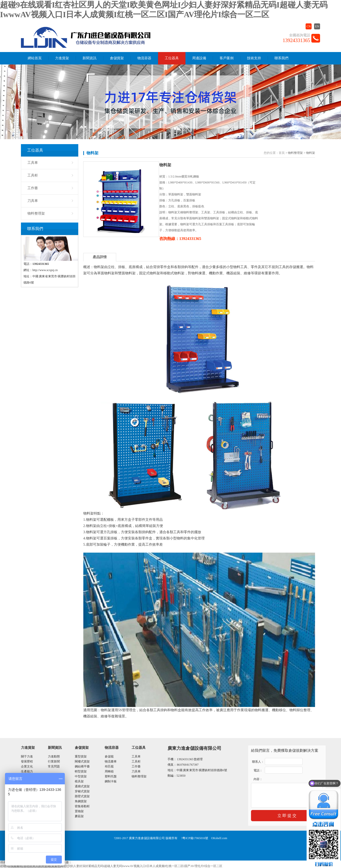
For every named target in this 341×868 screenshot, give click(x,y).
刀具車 (33, 201)
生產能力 (27, 771)
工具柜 (33, 175)
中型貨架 (81, 776)
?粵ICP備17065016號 (195, 838)
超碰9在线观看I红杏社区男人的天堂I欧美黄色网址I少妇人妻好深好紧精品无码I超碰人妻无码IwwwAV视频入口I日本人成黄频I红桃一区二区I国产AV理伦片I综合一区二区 (111, 866)
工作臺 (33, 188)
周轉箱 (109, 771)
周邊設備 (199, 58)
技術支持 (254, 58)
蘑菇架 (79, 816)
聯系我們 (281, 58)
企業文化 (27, 766)
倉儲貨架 (117, 58)
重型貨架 (81, 756)
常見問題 (54, 766)
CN (309, 26)
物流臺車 (111, 761)
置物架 (79, 811)
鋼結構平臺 (82, 766)
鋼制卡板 (111, 781)
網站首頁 (35, 58)
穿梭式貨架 (82, 791)
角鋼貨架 (81, 801)
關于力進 (27, 756)
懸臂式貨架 (82, 796)
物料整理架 (36, 213)
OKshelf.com (219, 838)
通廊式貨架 (82, 786)
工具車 (33, 163)
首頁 (282, 153)
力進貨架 (62, 58)
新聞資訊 (89, 58)
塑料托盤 (111, 776)
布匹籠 (109, 766)
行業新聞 (54, 761)
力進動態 (54, 756)
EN (317, 26)
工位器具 (172, 58)
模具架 (79, 781)
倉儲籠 (109, 756)
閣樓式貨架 (82, 761)
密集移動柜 (82, 806)
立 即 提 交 (287, 816)
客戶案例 (227, 58)
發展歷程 (27, 761)
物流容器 (144, 58)
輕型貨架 (81, 771)
